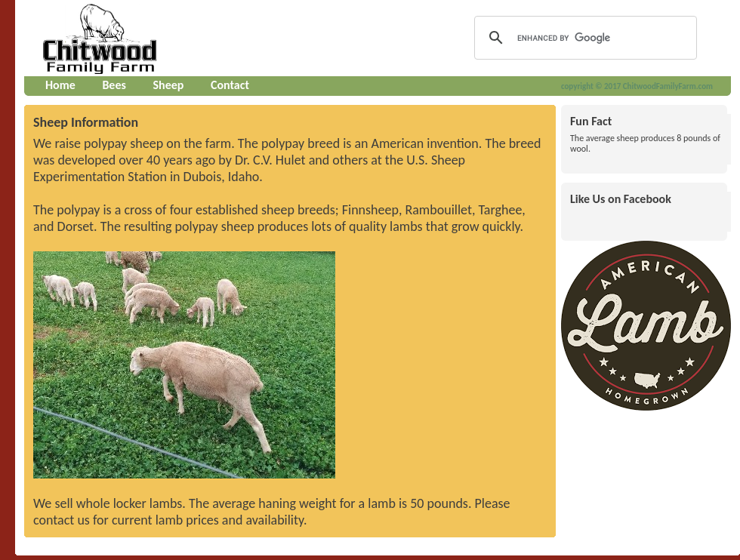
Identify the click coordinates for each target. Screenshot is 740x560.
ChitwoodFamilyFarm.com (668, 86)
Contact (230, 85)
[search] (583, 38)
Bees (114, 85)
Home (60, 85)
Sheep (168, 85)
